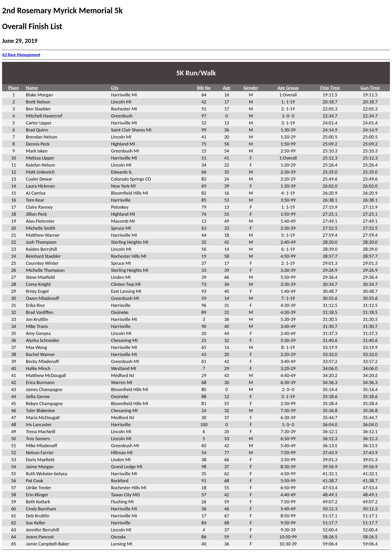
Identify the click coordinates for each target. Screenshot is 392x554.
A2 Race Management (21, 55)
